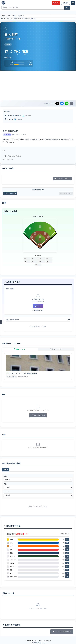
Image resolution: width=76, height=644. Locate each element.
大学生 (9, 16)
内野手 (14, 16)
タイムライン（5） (56, 349)
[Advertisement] (38, 86)
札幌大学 (26, 19)
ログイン (56, 3)
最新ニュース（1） (20, 349)
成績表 (6, 469)
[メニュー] (73, 3)
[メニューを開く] (1, 322)
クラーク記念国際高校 (14, 116)
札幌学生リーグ (17, 19)
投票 (67, 539)
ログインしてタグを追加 (12, 156)
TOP (3, 16)
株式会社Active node (40, 643)
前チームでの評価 (10, 193)
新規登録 (66, 3)
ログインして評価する (62, 178)
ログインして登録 (38, 415)
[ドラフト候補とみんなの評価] (3, 3)
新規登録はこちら (38, 310)
